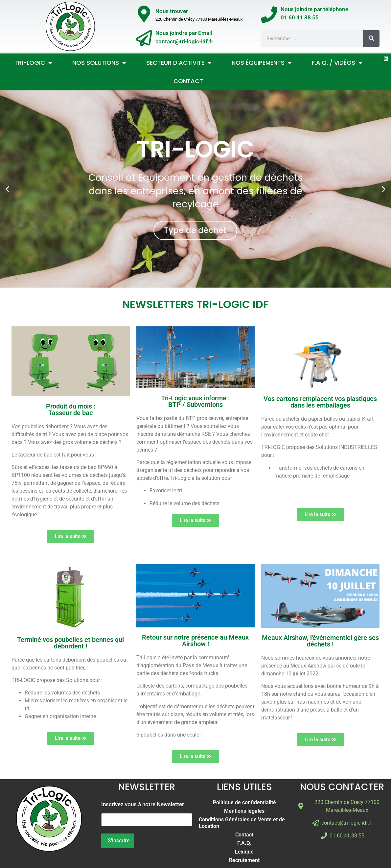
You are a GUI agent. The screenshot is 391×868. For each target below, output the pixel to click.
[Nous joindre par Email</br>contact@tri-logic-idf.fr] (144, 38)
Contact (188, 81)
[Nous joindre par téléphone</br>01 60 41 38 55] (269, 14)
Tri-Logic (33, 63)
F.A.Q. (244, 843)
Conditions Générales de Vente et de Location (242, 823)
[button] (7, 189)
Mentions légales (244, 811)
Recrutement (244, 860)
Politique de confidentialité (244, 802)
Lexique (244, 852)
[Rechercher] (371, 38)
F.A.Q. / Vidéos (337, 63)
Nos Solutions (99, 63)
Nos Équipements (262, 63)
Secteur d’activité (179, 63)
